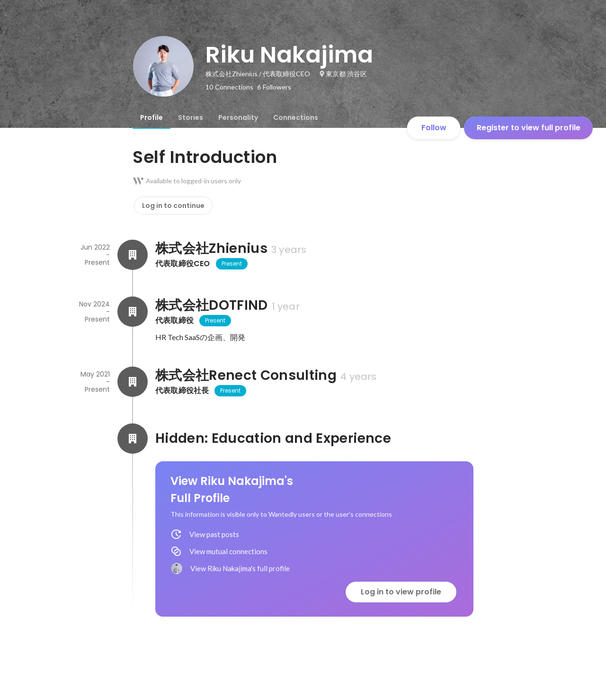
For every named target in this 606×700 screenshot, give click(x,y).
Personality (238, 117)
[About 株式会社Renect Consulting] (133, 382)
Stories (191, 117)
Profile (151, 117)
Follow (434, 128)
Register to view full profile (529, 128)
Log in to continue (173, 206)
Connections (296, 117)
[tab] (151, 117)
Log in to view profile (401, 592)
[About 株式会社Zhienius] (133, 255)
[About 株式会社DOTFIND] (133, 312)
